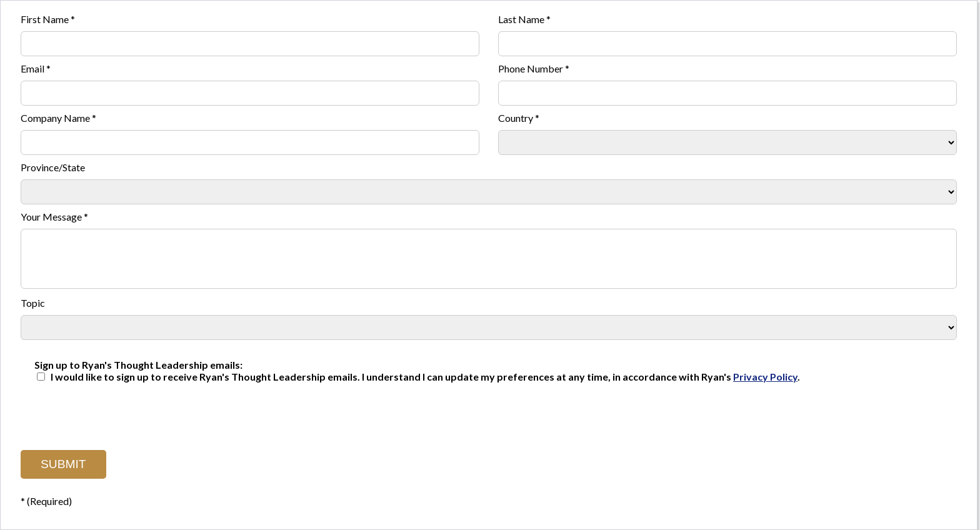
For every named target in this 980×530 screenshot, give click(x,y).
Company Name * (58, 118)
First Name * (48, 19)
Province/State (53, 167)
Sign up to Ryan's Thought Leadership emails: (138, 365)
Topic (33, 303)
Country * (519, 118)
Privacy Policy (765, 377)
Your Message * (54, 217)
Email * (36, 68)
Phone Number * (534, 68)
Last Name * (524, 19)
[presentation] (116, 413)
